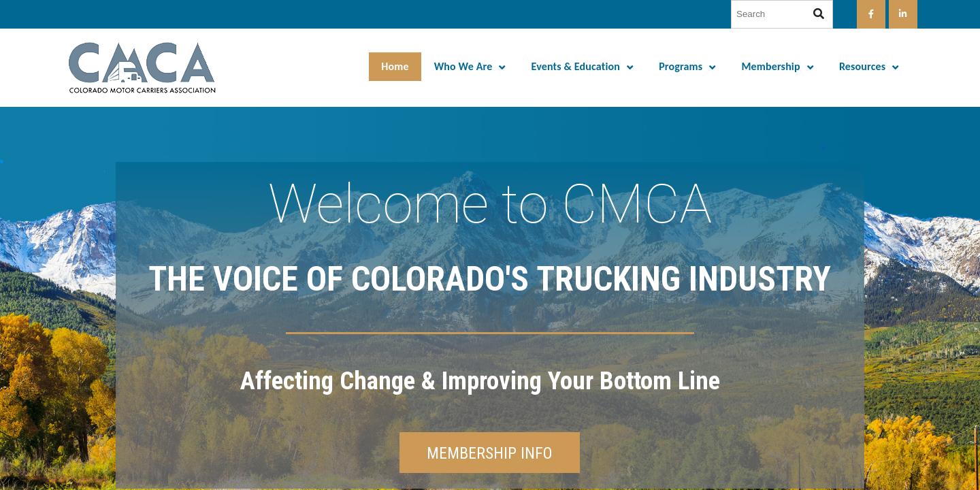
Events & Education (576, 66)
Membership (770, 66)
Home (395, 66)
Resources (862, 66)
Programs (681, 66)
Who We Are (463, 66)
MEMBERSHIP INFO (490, 453)
